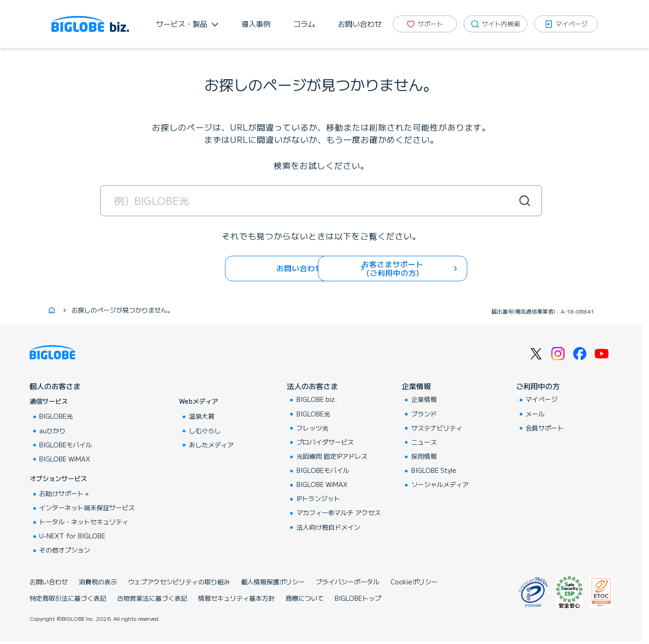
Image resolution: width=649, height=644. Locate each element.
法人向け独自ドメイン (328, 528)
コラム (304, 24)
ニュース (424, 443)
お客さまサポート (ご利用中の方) (400, 268)
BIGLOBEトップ (358, 599)
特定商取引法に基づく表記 (68, 599)
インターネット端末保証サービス (87, 509)
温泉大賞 (202, 417)
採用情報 (424, 457)
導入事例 (256, 24)
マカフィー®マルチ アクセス (339, 514)
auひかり (52, 431)
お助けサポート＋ (65, 495)
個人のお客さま (55, 387)
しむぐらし (205, 431)
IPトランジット (318, 500)
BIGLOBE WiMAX (65, 460)
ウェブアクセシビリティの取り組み (179, 583)
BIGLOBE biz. (317, 401)
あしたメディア (211, 446)
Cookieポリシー (414, 583)
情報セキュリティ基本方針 (236, 599)
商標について (305, 599)
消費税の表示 (98, 583)
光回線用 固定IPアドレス (332, 457)
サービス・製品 (182, 24)
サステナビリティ (437, 429)
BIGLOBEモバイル (66, 446)
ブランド (424, 415)
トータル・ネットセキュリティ (84, 523)
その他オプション (65, 551)
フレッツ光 (312, 429)
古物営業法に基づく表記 (152, 599)
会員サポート (545, 429)
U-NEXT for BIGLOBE (72, 537)
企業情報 (416, 387)
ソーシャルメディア (440, 486)
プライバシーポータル (347, 583)
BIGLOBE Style (434, 472)
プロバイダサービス (325, 443)
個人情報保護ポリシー (273, 583)
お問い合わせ (360, 24)
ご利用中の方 (538, 387)
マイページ (542, 401)
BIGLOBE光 (56, 417)
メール (535, 415)
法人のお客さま (312, 387)
